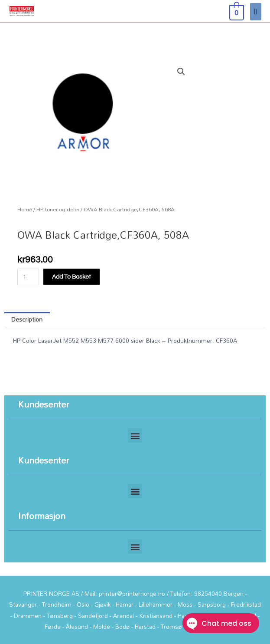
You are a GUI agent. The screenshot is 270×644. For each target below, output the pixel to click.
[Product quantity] (28, 277)
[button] (181, 72)
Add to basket (72, 277)
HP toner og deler (58, 209)
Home (25, 209)
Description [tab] (27, 319)
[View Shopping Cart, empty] (236, 11)
